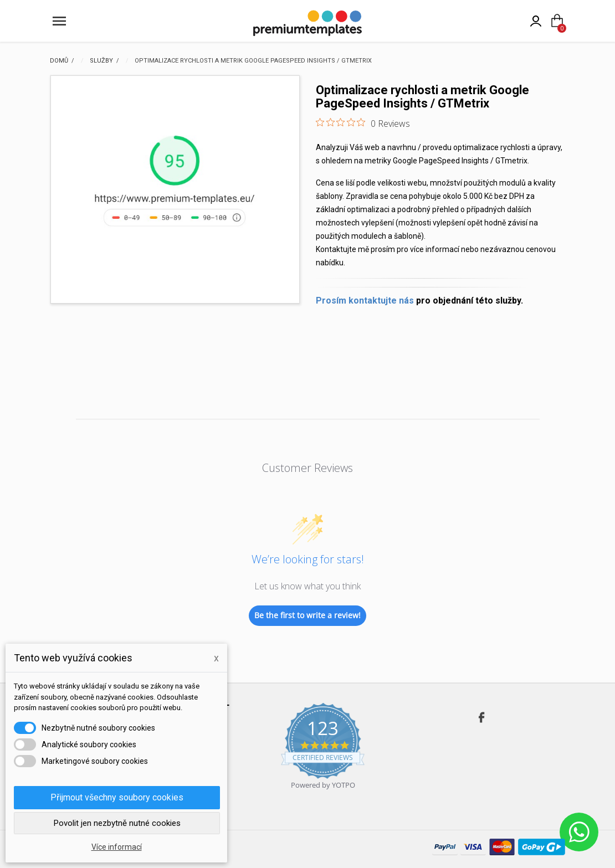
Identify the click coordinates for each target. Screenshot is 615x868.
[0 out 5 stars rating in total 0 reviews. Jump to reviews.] (363, 123)
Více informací (117, 847)
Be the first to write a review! (307, 615)
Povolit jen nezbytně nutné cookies (117, 823)
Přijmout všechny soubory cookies (117, 797)
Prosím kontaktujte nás (365, 301)
